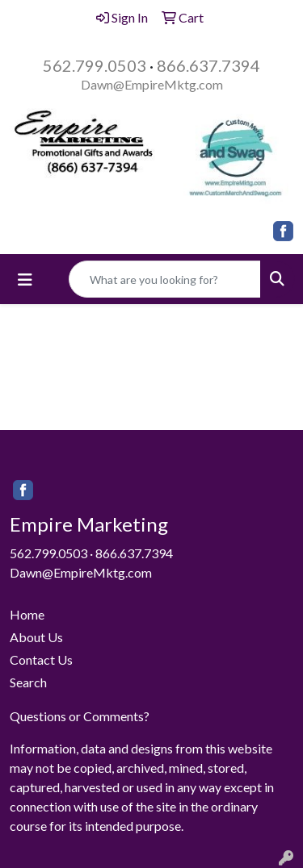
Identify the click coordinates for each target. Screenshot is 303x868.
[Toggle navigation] (25, 280)
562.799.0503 (95, 65)
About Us (36, 637)
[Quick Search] (165, 279)
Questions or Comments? (80, 716)
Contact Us (41, 659)
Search (28, 682)
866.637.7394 (208, 65)
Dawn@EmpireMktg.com (152, 84)
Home (27, 614)
